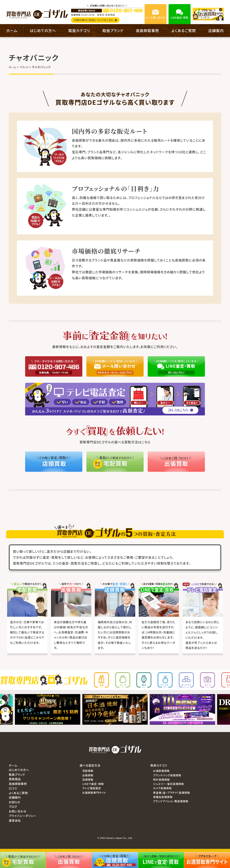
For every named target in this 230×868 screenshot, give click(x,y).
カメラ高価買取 (162, 788)
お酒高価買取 (161, 771)
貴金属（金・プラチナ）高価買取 (171, 793)
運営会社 (15, 820)
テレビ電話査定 (92, 788)
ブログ (13, 807)
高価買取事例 (147, 30)
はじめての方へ (43, 30)
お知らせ (15, 802)
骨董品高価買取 (163, 797)
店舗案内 (216, 30)
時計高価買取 (161, 780)
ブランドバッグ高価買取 (167, 775)
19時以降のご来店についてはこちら (95, 20)
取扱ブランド (113, 30)
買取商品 (15, 779)
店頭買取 (88, 780)
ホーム (12, 30)
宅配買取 (88, 771)
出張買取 (88, 775)
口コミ (13, 788)
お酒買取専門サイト (94, 793)
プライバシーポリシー (23, 816)
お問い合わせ (18, 811)
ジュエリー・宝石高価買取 (168, 784)
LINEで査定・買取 (93, 784)
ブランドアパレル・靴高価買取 (171, 801)
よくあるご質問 (184, 30)
